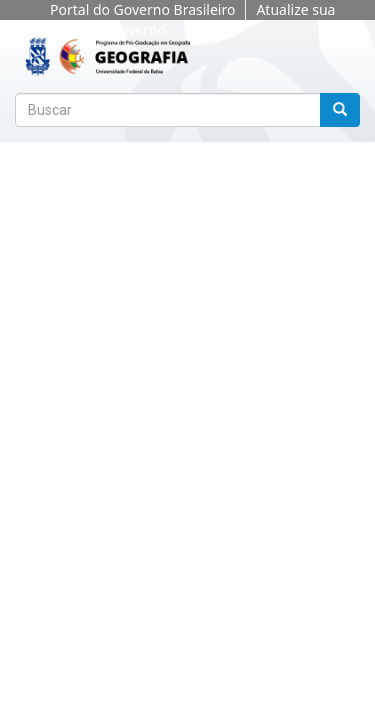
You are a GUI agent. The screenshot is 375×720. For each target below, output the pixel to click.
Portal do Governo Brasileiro (142, 9)
